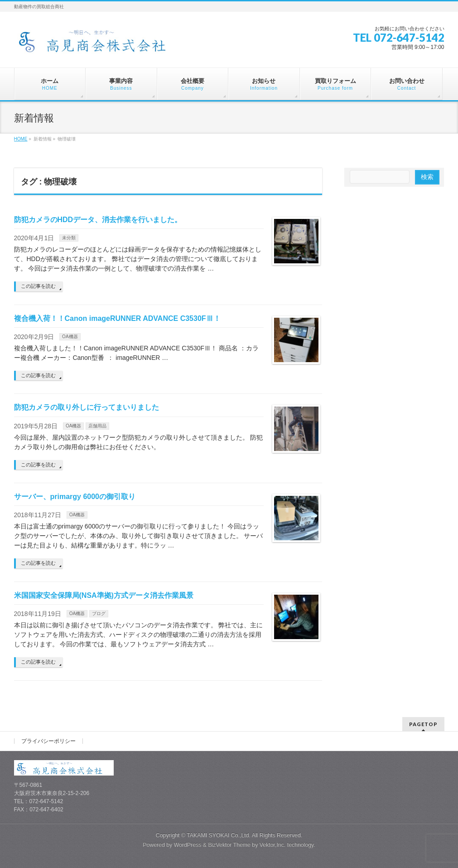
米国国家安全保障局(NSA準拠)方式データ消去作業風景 (104, 595)
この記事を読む (38, 286)
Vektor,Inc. (273, 845)
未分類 (69, 238)
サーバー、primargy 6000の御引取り (75, 497)
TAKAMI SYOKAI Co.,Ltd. (219, 835)
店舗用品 (97, 426)
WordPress (188, 845)
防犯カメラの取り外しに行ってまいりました (87, 407)
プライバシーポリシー (48, 741)
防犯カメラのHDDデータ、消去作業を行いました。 (98, 220)
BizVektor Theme (229, 845)
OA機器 (70, 337)
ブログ (99, 613)
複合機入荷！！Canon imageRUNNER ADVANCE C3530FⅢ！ (117, 318)
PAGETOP (423, 724)
